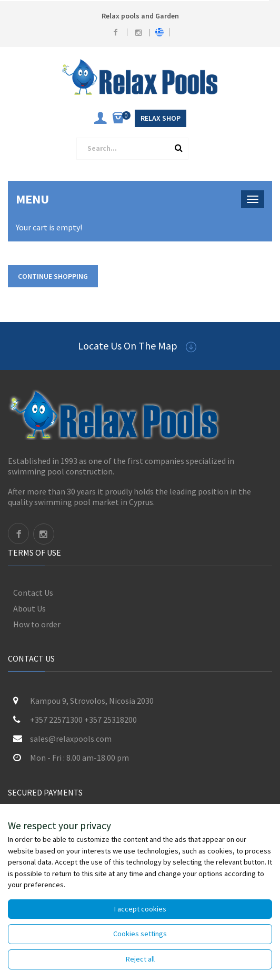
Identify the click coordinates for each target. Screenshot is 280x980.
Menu (32, 199)
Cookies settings (140, 934)
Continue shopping (53, 276)
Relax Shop (161, 118)
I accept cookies (140, 909)
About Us (29, 608)
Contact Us (33, 593)
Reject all (140, 959)
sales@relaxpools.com (71, 739)
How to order (37, 624)
